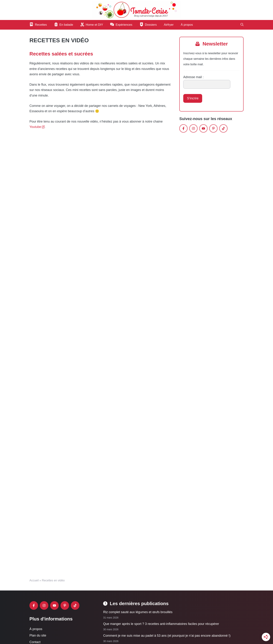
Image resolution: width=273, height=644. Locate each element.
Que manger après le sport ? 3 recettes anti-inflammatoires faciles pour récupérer (161, 624)
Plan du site (38, 635)
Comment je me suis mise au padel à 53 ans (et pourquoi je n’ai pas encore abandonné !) (167, 636)
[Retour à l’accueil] (136, 10)
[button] (242, 25)
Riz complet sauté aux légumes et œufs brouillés (138, 612)
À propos (187, 25)
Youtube (35, 127)
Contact (35, 642)
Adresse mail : (193, 77)
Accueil (34, 580)
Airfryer (169, 25)
